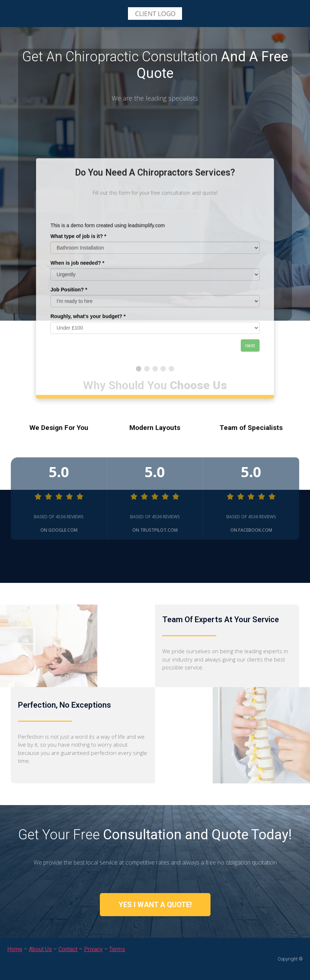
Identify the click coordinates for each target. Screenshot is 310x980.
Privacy (93, 949)
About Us (40, 949)
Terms (117, 949)
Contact (68, 949)
